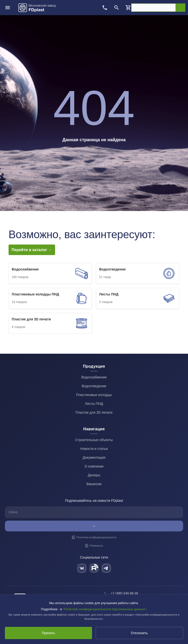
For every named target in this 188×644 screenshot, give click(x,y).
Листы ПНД (94, 404)
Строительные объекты (94, 440)
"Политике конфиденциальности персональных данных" (105, 609)
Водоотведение (94, 386)
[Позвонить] (105, 8)
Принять (48, 633)
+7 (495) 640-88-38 (124, 593)
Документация (94, 457)
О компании (94, 466)
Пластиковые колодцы (94, 395)
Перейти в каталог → (32, 250)
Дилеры (94, 475)
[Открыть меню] (8, 8)
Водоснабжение (94, 377)
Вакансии (94, 484)
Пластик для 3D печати (94, 412)
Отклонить (139, 633)
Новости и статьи (94, 449)
